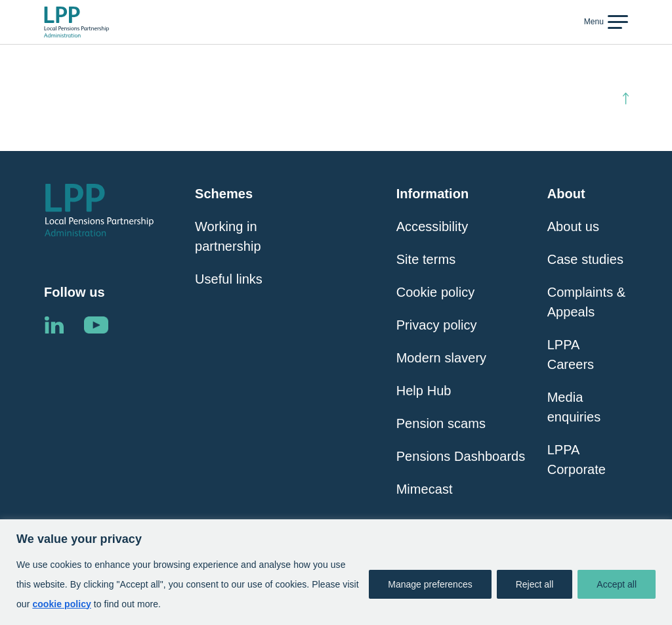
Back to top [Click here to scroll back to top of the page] (589, 98)
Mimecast (425, 489)
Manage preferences (430, 584)
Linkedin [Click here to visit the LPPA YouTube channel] (96, 325)
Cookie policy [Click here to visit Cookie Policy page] (436, 292)
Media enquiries (574, 407)
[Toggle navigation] (604, 22)
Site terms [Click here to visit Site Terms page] (426, 259)
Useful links (229, 279)
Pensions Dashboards (461, 456)
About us (573, 226)
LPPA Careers (571, 355)
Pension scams (441, 423)
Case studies (585, 259)
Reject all (535, 584)
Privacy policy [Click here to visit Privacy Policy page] (437, 325)
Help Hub (424, 391)
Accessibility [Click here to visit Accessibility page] (432, 226)
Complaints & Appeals (587, 302)
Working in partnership (228, 236)
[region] (336, 572)
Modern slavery (441, 358)
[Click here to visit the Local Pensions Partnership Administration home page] (76, 22)
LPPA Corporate (577, 460)
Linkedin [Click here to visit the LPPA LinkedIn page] (54, 325)
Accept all (617, 584)
